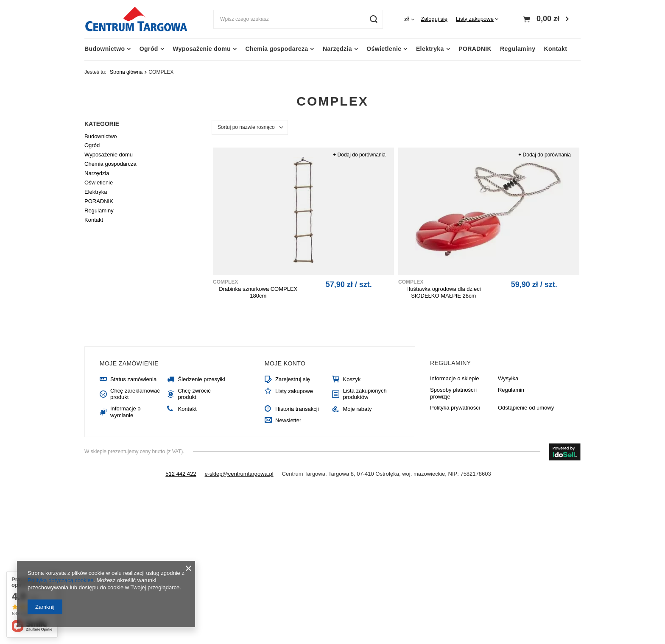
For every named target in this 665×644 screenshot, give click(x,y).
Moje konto (285, 363)
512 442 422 (181, 474)
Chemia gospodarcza (277, 49)
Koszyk (352, 379)
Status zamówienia (133, 379)
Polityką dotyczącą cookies (60, 580)
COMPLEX (225, 282)
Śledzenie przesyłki (201, 379)
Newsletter (288, 420)
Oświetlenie (384, 49)
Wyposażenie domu (202, 49)
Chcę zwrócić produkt (194, 394)
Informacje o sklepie (455, 378)
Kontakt (555, 49)
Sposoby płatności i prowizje (454, 393)
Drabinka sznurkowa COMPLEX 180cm (258, 293)
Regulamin (511, 390)
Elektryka (430, 49)
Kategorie (102, 124)
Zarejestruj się (293, 379)
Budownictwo (105, 49)
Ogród (149, 49)
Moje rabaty (357, 409)
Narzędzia (337, 49)
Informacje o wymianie (126, 412)
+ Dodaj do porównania (359, 155)
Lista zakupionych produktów (365, 394)
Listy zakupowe (475, 19)
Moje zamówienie (129, 363)
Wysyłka (508, 378)
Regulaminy (518, 49)
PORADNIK (475, 49)
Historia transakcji (297, 409)
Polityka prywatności (455, 408)
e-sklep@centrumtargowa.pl (239, 474)
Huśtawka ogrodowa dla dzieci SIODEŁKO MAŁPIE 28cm (444, 293)
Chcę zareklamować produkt (135, 394)
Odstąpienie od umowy (526, 408)
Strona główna (126, 72)
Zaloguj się (434, 19)
